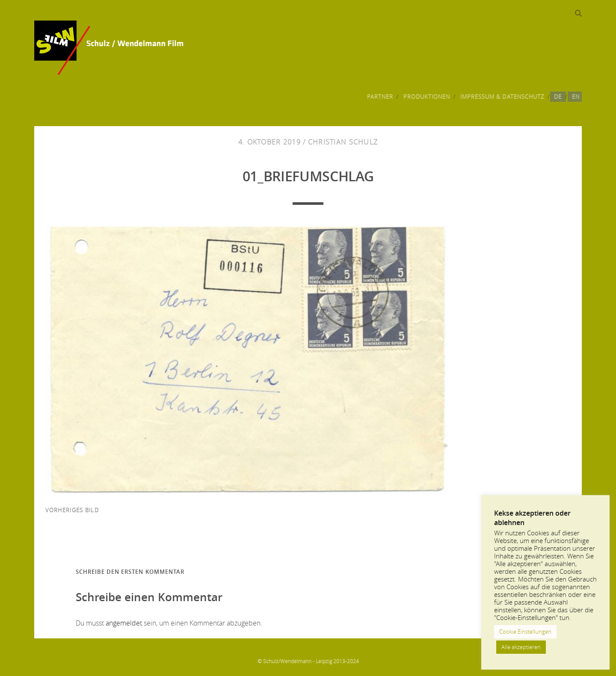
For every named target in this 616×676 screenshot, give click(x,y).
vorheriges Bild (72, 510)
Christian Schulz (343, 142)
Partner (380, 97)
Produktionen (427, 97)
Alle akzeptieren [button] (521, 647)
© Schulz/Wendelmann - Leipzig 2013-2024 (308, 661)
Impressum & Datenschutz (502, 97)
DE (558, 97)
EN (576, 97)
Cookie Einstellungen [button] (525, 632)
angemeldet (124, 623)
